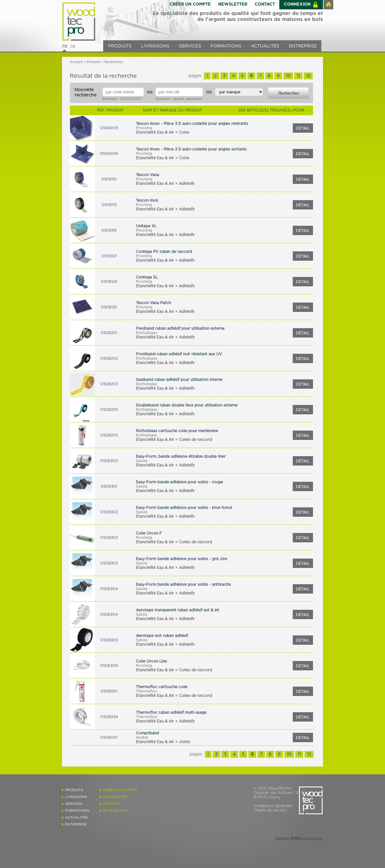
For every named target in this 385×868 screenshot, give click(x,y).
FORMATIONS (226, 46)
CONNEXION (297, 5)
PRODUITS (120, 46)
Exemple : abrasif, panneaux (179, 99)
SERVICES (190, 46)
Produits (94, 62)
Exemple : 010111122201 (122, 99)
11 (298, 76)
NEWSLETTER (233, 5)
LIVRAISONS (155, 46)
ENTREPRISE (303, 46)
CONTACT (265, 5)
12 (308, 76)
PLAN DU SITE (115, 811)
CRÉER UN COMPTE (190, 5)
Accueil (76, 62)
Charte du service (270, 810)
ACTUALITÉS (265, 46)
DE (73, 47)
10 (288, 76)
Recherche (114, 62)
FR (65, 47)
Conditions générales (273, 806)
